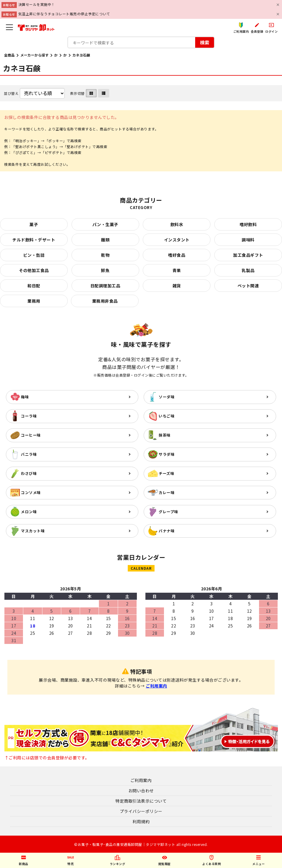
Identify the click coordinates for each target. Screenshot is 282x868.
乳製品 (248, 270)
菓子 (34, 224)
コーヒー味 (31, 435)
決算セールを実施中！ (37, 4)
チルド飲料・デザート (34, 240)
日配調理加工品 (105, 286)
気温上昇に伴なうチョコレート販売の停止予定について (64, 14)
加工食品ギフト (248, 255)
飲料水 (177, 224)
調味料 (248, 240)
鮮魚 (105, 270)
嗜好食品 (177, 255)
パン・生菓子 (105, 224)
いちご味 (167, 416)
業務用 (34, 301)
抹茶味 (165, 435)
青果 (177, 270)
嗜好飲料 (248, 224)
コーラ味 (29, 416)
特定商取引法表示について (141, 801)
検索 (205, 42)
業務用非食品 (105, 301)
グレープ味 (169, 512)
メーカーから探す (34, 55)
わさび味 (29, 473)
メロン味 (29, 512)
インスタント (177, 240)
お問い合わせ (141, 791)
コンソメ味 (31, 492)
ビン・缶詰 (34, 255)
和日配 (34, 286)
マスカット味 (33, 531)
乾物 (105, 255)
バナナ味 (167, 531)
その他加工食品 (34, 270)
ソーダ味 (167, 397)
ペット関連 (248, 286)
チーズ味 (166, 473)
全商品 (9, 55)
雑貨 (177, 286)
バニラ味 (29, 454)
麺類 (105, 240)
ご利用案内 (156, 686)
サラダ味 (167, 454)
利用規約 (141, 821)
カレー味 (167, 492)
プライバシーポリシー (141, 811)
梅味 (25, 397)
